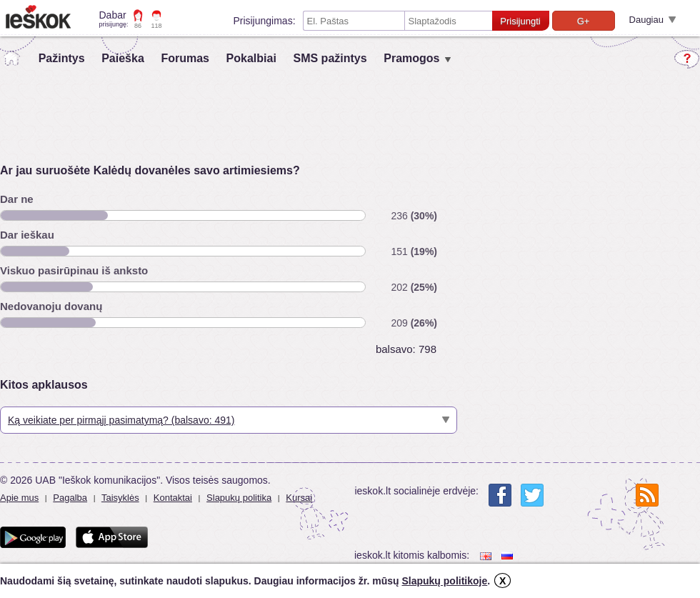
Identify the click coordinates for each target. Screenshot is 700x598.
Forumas (185, 58)
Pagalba (70, 498)
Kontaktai (173, 498)
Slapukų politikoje (444, 581)
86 (138, 26)
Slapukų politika (239, 498)
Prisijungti (520, 21)
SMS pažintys (330, 58)
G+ (584, 21)
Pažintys (62, 58)
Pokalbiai (251, 58)
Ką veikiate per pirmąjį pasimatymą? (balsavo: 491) (121, 420)
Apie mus (19, 498)
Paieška (123, 58)
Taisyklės (120, 498)
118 (157, 26)
